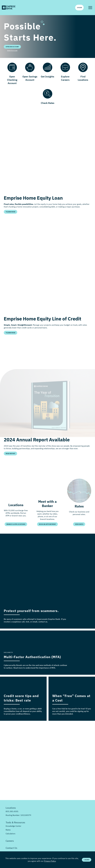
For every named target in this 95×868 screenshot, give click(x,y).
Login (79, 7)
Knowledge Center (13, 826)
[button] (90, 8)
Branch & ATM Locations (16, 524)
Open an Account (12, 47)
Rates (8, 830)
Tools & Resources (15, 822)
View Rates (79, 524)
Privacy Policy (50, 861)
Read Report (10, 453)
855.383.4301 (12, 811)
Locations (11, 808)
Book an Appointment (47, 524)
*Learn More (11, 212)
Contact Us (11, 848)
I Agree (87, 860)
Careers (10, 841)
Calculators (11, 834)
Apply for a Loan (12, 50)
